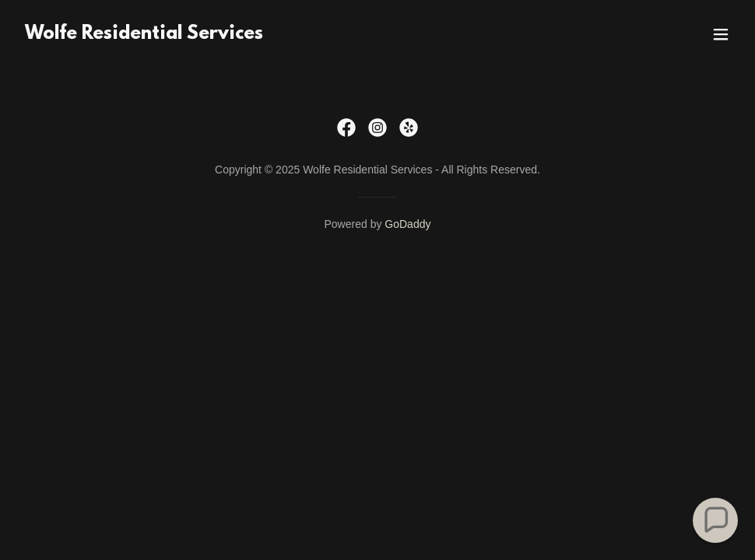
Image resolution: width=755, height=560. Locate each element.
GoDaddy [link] (407, 224)
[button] (721, 34)
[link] (144, 35)
